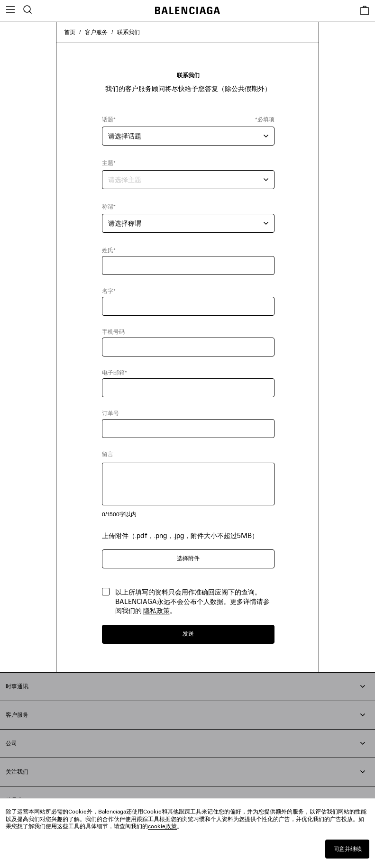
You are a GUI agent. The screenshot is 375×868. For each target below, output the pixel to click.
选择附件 (188, 558)
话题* (109, 119)
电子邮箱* (114, 372)
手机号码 (113, 332)
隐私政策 (156, 610)
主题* (109, 163)
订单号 (110, 413)
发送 (188, 634)
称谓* (109, 206)
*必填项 (265, 119)
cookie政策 (162, 826)
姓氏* (109, 250)
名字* (109, 291)
